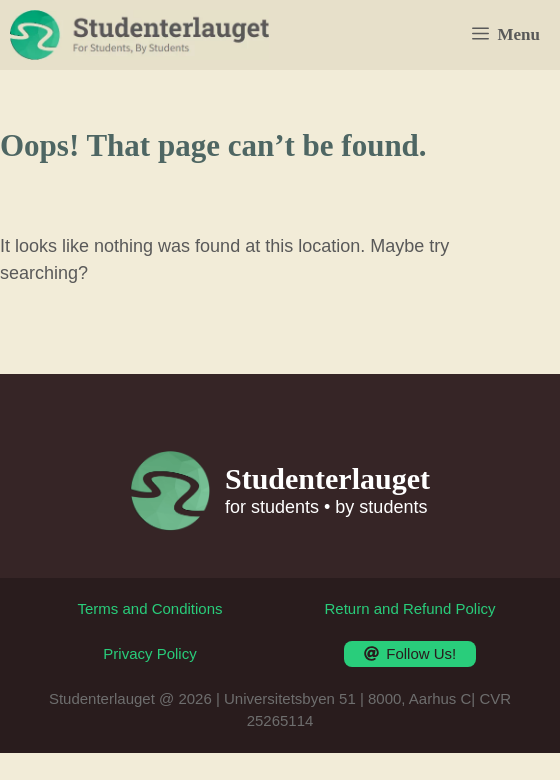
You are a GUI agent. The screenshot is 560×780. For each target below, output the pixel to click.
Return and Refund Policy (410, 608)
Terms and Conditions (149, 608)
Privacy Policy (149, 653)
